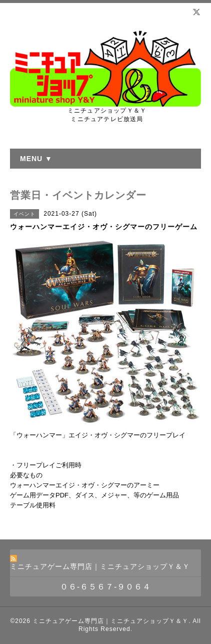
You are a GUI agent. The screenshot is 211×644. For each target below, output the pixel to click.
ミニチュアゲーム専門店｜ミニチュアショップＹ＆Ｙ (110, 621)
